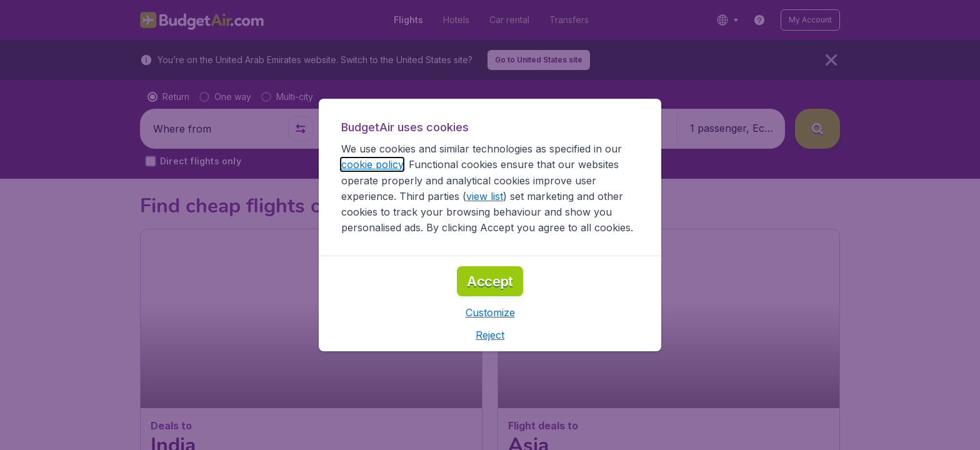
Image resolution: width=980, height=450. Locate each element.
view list (485, 196)
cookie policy (372, 164)
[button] (490, 312)
